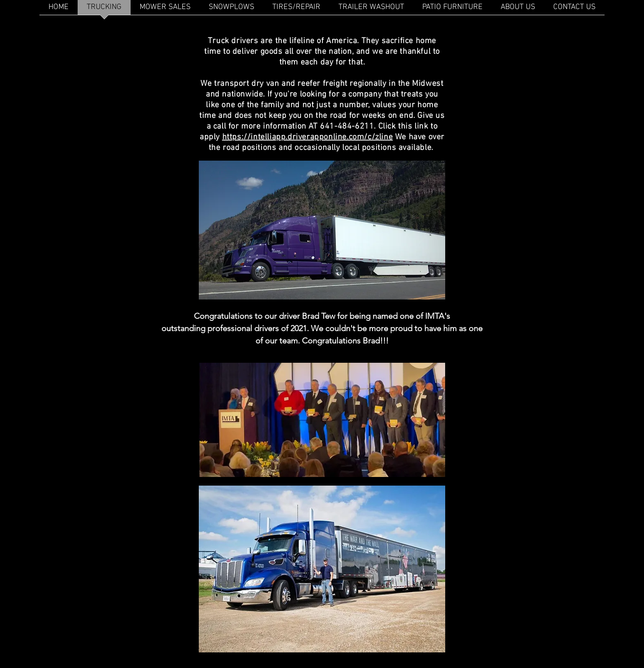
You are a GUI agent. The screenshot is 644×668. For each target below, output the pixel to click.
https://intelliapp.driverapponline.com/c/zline (308, 137)
